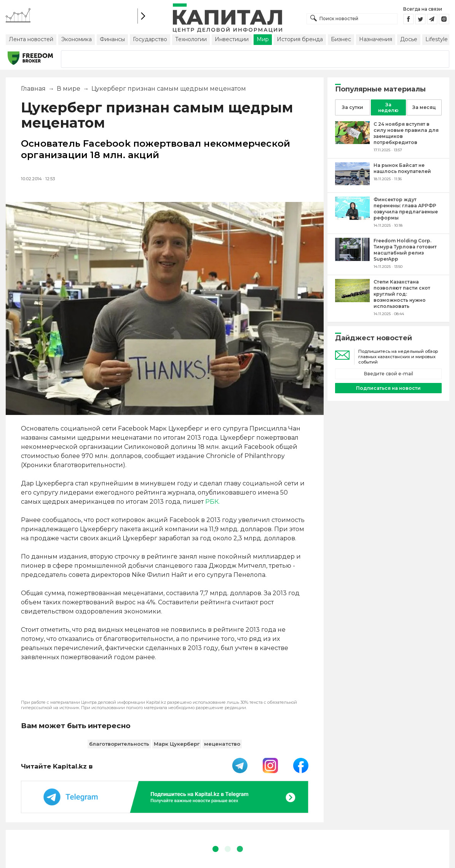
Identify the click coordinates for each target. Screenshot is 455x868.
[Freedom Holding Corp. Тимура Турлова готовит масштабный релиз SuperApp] (352, 259)
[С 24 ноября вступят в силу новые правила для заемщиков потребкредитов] (352, 142)
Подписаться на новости (388, 388)
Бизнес (341, 39)
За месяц (424, 107)
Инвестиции (232, 39)
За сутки (353, 107)
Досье (409, 39)
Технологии (191, 39)
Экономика (77, 39)
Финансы (112, 39)
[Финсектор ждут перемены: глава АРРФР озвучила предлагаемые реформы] (352, 218)
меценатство (222, 744)
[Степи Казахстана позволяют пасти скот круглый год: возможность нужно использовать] (352, 300)
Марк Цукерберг (177, 744)
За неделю (388, 107)
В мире (69, 89)
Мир (263, 39)
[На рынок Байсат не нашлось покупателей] (352, 183)
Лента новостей (31, 39)
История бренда (300, 39)
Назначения (376, 39)
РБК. (212, 502)
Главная (33, 89)
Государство (150, 39)
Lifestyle (437, 39)
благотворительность (119, 744)
